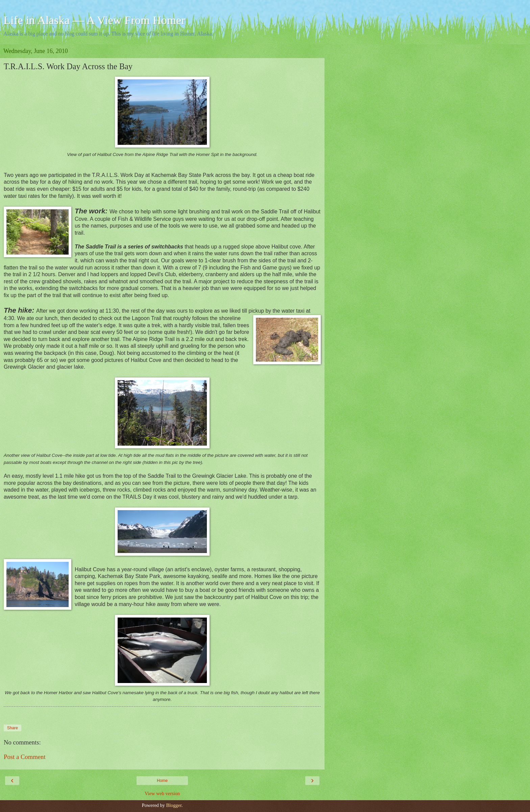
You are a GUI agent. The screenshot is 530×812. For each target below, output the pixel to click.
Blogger (174, 805)
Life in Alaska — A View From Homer (94, 20)
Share (13, 728)
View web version (162, 793)
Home (162, 781)
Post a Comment (25, 757)
